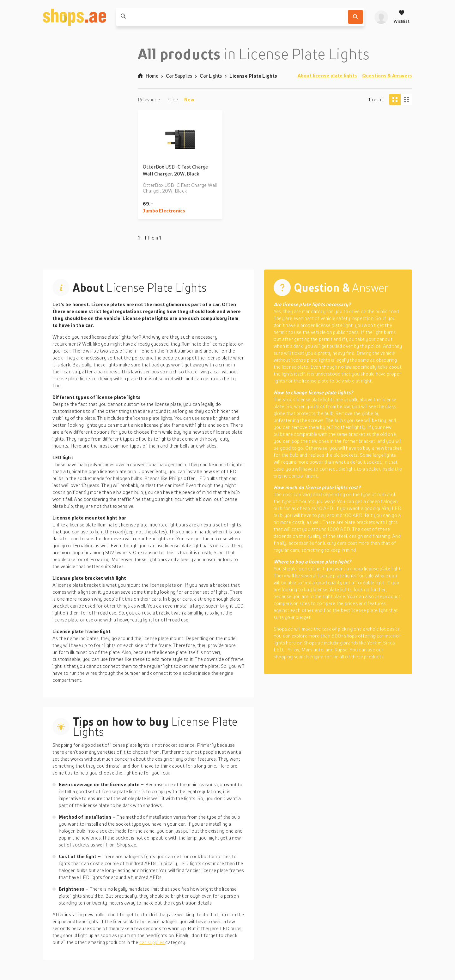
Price (172, 99)
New (189, 99)
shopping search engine (299, 656)
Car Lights (211, 76)
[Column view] (406, 99)
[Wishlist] (402, 17)
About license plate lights (327, 75)
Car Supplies (179, 76)
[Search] (355, 17)
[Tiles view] (395, 99)
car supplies (152, 942)
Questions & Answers (387, 75)
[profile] (381, 17)
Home (148, 76)
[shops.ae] (75, 17)
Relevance (149, 99)
